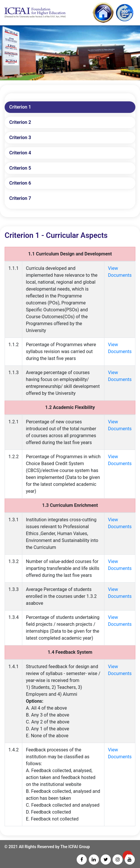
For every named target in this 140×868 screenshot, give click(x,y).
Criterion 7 (20, 198)
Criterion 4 (20, 153)
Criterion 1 (20, 107)
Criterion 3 (20, 138)
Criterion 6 (20, 183)
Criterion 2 (20, 122)
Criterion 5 (20, 168)
